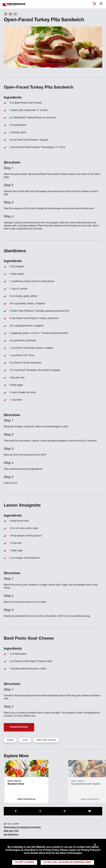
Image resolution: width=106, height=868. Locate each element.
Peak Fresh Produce (46, 740)
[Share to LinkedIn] (65, 811)
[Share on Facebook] (6, 14)
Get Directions (11, 835)
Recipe (10, 740)
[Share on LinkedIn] (10, 14)
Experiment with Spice (86, 784)
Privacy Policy (51, 850)
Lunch (25, 740)
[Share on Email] (15, 14)
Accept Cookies (25, 862)
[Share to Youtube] (90, 811)
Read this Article (26, 799)
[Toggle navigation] (101, 4)
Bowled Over (16, 784)
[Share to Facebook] (16, 811)
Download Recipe (19, 727)
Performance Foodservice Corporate (22, 827)
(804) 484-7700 (11, 831)
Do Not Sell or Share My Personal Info (67, 862)
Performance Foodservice (15, 5)
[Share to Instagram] (40, 811)
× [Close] (95, 845)
